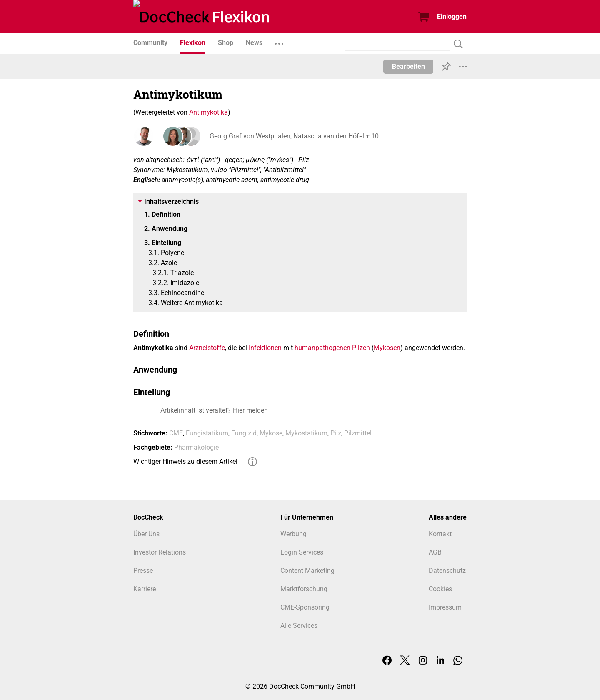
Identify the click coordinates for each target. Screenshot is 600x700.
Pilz (336, 433)
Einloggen (452, 16)
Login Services (302, 552)
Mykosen (387, 348)
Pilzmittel (358, 433)
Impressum (445, 607)
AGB (435, 552)
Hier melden (250, 410)
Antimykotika (209, 112)
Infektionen (265, 348)
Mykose (271, 433)
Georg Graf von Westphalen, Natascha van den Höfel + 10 (293, 136)
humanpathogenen (322, 348)
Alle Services (299, 626)
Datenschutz (447, 571)
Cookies (440, 589)
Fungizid (244, 433)
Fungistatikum (207, 433)
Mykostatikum (306, 433)
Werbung (294, 534)
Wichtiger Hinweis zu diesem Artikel (185, 461)
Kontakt (440, 534)
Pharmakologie (196, 447)
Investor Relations (160, 552)
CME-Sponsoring (305, 607)
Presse (143, 571)
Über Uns (146, 534)
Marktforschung (304, 589)
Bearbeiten (409, 66)
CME (176, 433)
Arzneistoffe (207, 348)
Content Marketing (307, 571)
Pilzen (361, 348)
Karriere (145, 589)
